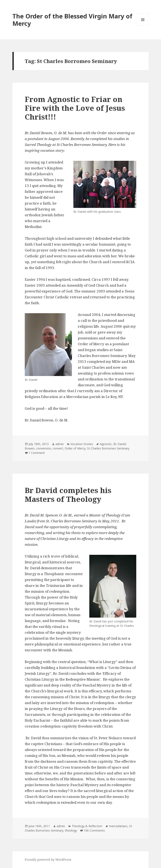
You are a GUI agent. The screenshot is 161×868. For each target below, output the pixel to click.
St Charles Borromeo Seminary (108, 448)
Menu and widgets (143, 25)
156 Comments (94, 830)
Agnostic (106, 444)
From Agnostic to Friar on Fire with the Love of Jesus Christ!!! (75, 108)
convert (58, 448)
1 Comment (37, 453)
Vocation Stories (82, 444)
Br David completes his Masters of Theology (68, 495)
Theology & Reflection (87, 826)
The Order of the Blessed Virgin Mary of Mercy (72, 20)
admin (60, 444)
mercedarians (118, 826)
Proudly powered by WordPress (48, 860)
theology (71, 830)
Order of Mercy (75, 448)
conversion (43, 448)
